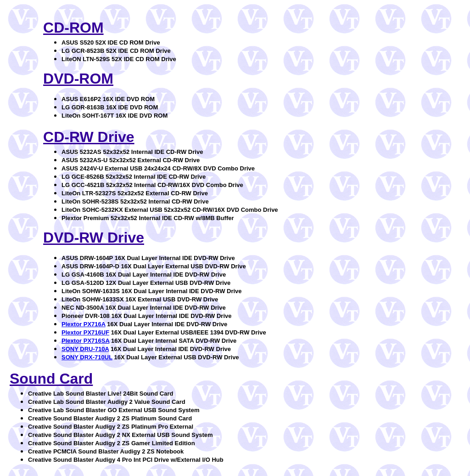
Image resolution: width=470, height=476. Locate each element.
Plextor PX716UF (85, 332)
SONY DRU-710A (85, 349)
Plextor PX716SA (85, 341)
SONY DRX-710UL (87, 357)
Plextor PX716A (84, 324)
